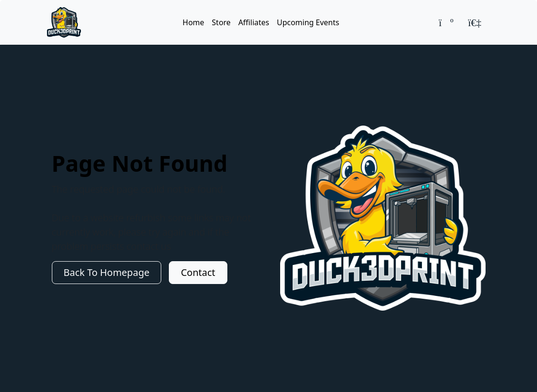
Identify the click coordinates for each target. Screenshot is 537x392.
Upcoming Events (308, 22)
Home (194, 22)
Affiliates (254, 22)
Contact (198, 272)
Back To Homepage (107, 272)
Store (221, 22)
